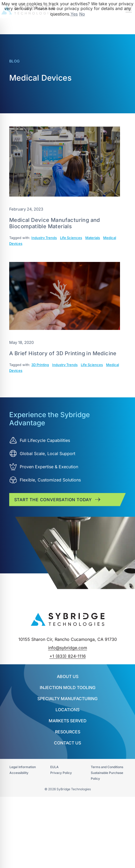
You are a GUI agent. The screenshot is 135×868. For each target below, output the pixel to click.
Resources (68, 732)
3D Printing (40, 365)
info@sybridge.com (68, 648)
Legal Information (23, 767)
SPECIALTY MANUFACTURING (67, 699)
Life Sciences (71, 238)
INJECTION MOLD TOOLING (68, 687)
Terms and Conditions (107, 767)
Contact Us (67, 743)
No (82, 14)
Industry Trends (44, 238)
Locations (67, 710)
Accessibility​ (19, 773)
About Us (68, 676)
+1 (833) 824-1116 (68, 656)
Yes (74, 14)
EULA (54, 767)
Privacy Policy (61, 773)
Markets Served (68, 721)
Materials (93, 238)
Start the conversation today (58, 499)
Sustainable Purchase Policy (107, 776)
